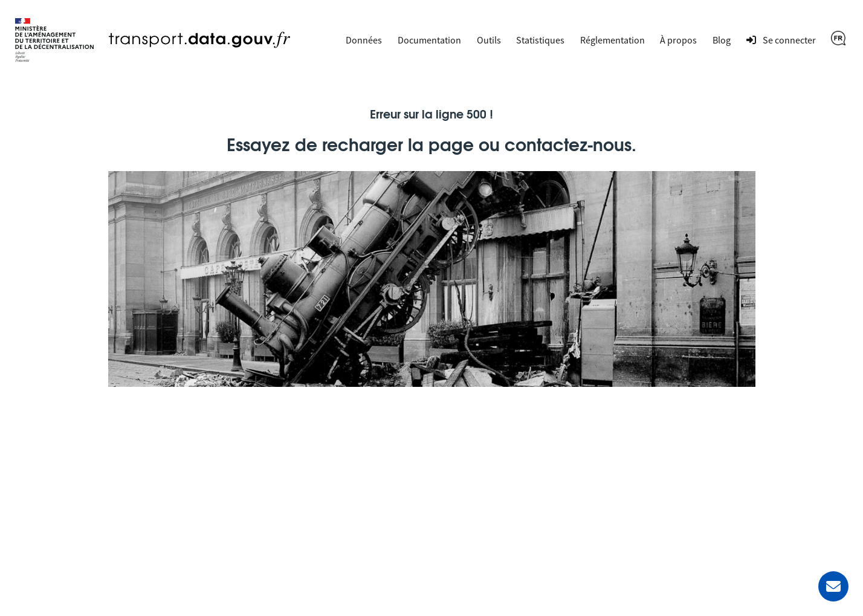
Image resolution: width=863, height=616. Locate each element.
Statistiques (540, 40)
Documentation (429, 40)
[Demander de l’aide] (833, 586)
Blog (722, 40)
